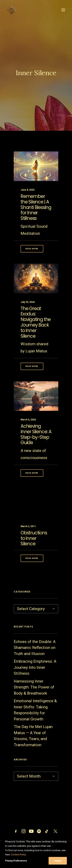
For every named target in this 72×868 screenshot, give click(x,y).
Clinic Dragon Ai (28, 845)
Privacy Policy (46, 845)
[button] (63, 10)
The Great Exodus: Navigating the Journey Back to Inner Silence (36, 335)
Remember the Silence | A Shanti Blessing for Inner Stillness (36, 214)
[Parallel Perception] (12, 10)
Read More (32, 255)
